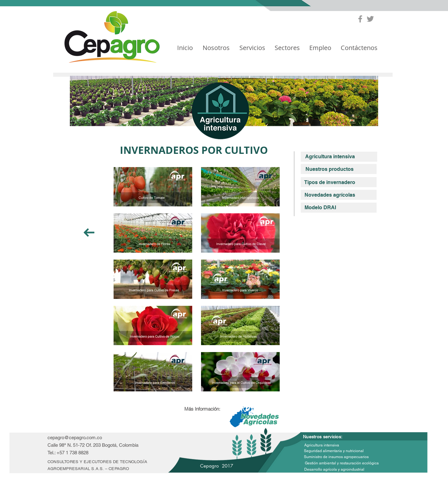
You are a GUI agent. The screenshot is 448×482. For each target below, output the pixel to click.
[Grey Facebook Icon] (360, 19)
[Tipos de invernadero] (330, 182)
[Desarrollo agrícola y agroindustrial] (334, 469)
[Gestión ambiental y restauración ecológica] (342, 463)
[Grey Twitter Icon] (370, 19)
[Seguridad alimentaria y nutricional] (334, 451)
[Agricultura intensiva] (330, 157)
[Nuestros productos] (329, 169)
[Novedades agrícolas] (330, 195)
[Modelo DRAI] (320, 208)
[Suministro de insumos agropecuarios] (336, 457)
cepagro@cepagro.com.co (75, 437)
